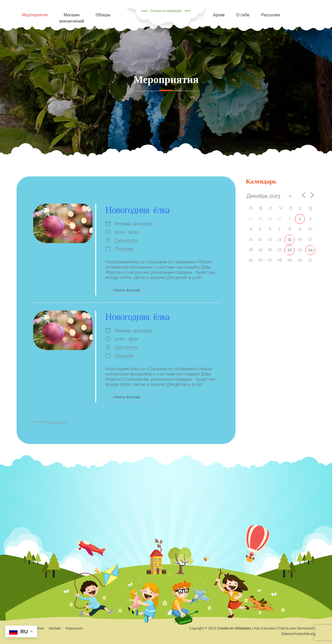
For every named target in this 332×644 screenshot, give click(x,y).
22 (289, 250)
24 (310, 250)
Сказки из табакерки (166, 11)
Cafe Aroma (126, 240)
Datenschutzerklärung (298, 633)
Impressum (74, 628)
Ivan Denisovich (302, 628)
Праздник (124, 249)
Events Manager (57, 422)
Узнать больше (127, 290)
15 (289, 239)
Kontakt (55, 628)
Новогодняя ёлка (137, 210)
